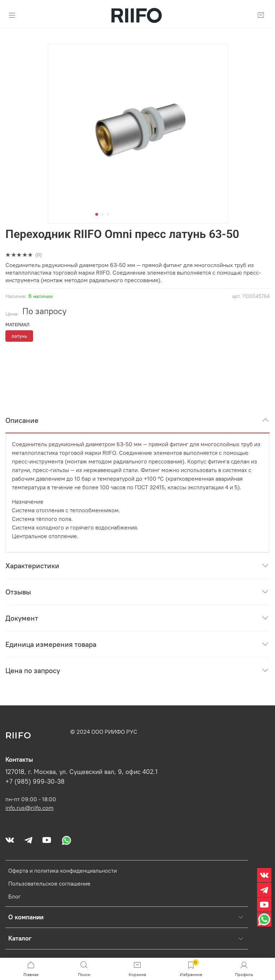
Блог (15, 896)
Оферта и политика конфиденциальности (63, 871)
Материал (17, 325)
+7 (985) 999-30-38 (35, 781)
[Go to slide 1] (97, 214)
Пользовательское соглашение (49, 883)
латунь (19, 336)
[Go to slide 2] (102, 214)
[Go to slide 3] (108, 214)
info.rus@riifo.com (29, 808)
